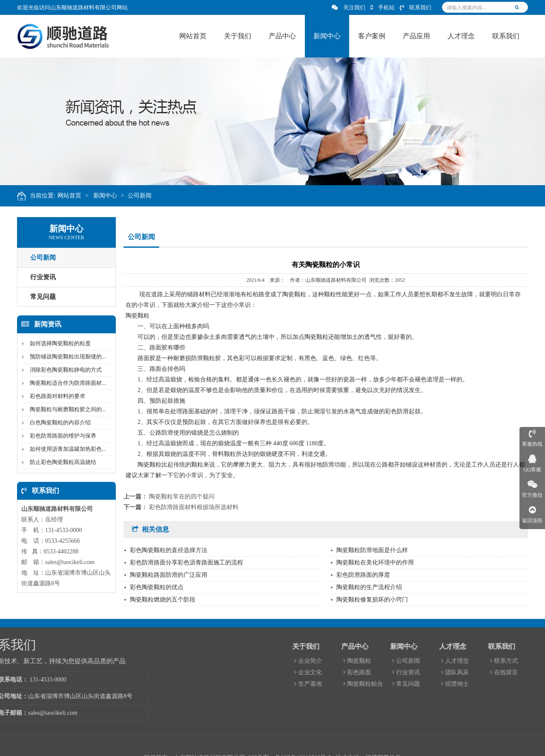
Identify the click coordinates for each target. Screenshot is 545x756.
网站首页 (72, 196)
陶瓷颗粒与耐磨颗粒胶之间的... (66, 409)
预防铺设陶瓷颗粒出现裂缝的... (66, 357)
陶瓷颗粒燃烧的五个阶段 (163, 600)
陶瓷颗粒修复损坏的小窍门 (372, 600)
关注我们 (349, 7)
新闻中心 (108, 196)
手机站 (383, 7)
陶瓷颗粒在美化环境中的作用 (375, 563)
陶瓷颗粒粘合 (458, 684)
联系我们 (416, 7)
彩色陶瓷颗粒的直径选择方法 (169, 550)
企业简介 (403, 661)
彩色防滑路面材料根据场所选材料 (194, 507)
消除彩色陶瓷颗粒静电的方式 (64, 370)
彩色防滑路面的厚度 (363, 575)
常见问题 (41, 297)
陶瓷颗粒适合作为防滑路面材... (66, 383)
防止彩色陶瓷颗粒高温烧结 (61, 462)
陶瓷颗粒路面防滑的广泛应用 (169, 575)
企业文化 (403, 672)
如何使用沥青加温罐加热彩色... (66, 449)
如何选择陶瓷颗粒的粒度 (58, 343)
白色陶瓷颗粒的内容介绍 (58, 422)
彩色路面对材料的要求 (55, 396)
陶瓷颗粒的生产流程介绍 (369, 587)
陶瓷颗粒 (452, 661)
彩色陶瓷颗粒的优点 (157, 587)
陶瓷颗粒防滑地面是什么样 (372, 550)
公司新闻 (143, 196)
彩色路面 (452, 672)
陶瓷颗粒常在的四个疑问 (182, 497)
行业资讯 (41, 277)
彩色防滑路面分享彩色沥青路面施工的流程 (186, 563)
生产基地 (403, 684)
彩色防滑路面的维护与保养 (61, 436)
